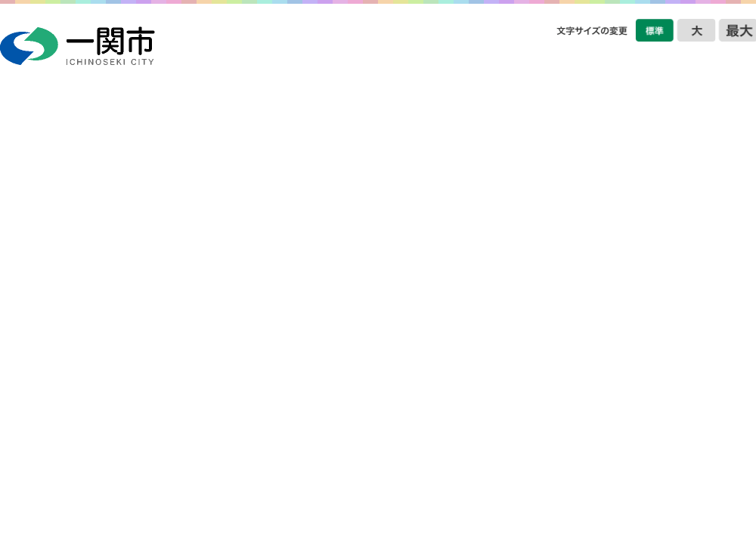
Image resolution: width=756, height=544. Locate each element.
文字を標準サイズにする (655, 30)
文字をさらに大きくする (737, 30)
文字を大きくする (696, 30)
